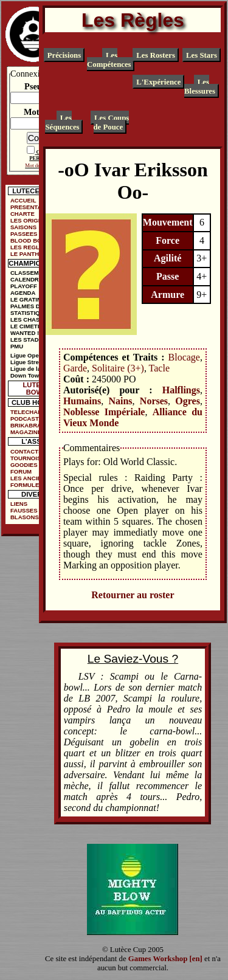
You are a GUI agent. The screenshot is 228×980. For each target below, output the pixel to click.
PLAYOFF (24, 286)
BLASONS (25, 517)
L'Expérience (158, 81)
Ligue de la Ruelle (35, 369)
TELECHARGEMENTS (36, 412)
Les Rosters (156, 55)
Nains (120, 401)
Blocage (184, 357)
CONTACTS (26, 451)
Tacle (159, 368)
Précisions (64, 55)
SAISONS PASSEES (24, 230)
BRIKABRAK (28, 425)
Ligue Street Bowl (35, 362)
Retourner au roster (133, 595)
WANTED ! (25, 333)
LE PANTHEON (31, 254)
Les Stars (202, 55)
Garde (75, 368)
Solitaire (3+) (118, 368)
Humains (82, 401)
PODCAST (25, 419)
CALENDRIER (29, 279)
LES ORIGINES (31, 220)
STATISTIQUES (31, 313)
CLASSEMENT (30, 273)
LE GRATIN (26, 299)
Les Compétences (109, 60)
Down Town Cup (33, 375)
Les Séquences (62, 122)
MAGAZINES (28, 432)
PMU (17, 346)
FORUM (21, 471)
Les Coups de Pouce (112, 122)
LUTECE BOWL (37, 388)
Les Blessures (200, 86)
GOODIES (24, 465)
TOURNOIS (26, 458)
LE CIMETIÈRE (31, 326)
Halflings (181, 390)
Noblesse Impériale (104, 412)
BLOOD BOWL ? (33, 240)
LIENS (19, 504)
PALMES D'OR (30, 306)
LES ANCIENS (30, 478)
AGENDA (23, 293)
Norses (154, 401)
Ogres (188, 401)
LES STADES (29, 340)
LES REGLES (29, 247)
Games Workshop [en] (165, 959)
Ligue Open (26, 355)
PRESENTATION (33, 207)
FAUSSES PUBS (33, 510)
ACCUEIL (23, 200)
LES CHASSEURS (35, 319)
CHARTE (22, 214)
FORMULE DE (29, 485)
